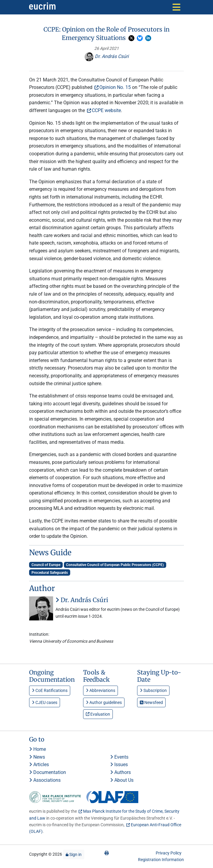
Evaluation (98, 714)
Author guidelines (104, 702)
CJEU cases (45, 702)
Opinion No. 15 (115, 87)
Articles (39, 764)
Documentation (48, 772)
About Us (122, 780)
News (37, 757)
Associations (45, 780)
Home (37, 749)
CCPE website (106, 110)
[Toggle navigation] (176, 7)
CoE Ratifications (50, 690)
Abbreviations (100, 690)
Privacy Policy (169, 853)
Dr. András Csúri (107, 56)
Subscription (153, 690)
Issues (119, 764)
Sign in (74, 854)
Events (119, 757)
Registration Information (161, 860)
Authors (120, 772)
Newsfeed (151, 702)
